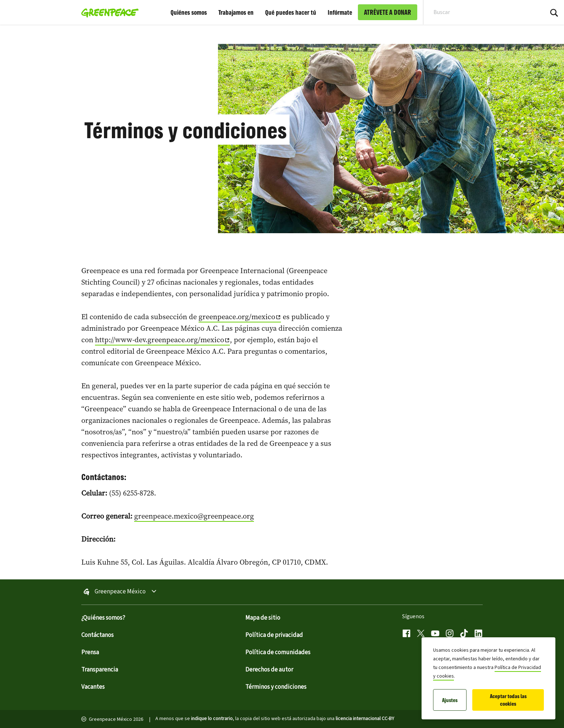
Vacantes (93, 687)
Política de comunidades (278, 652)
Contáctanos (97, 635)
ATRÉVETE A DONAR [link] (388, 12)
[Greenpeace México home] (108, 12)
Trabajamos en (236, 12)
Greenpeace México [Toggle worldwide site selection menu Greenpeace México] (120, 592)
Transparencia (100, 670)
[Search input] (479, 12)
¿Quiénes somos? (103, 618)
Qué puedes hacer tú (291, 12)
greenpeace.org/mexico (237, 317)
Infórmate (340, 12)
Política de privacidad (274, 635)
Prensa (90, 652)
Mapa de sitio (263, 618)
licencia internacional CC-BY (365, 719)
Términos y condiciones (276, 687)
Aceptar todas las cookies (508, 700)
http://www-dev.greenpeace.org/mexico (160, 340)
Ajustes (450, 700)
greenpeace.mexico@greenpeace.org (194, 516)
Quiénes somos (189, 12)
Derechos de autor (269, 670)
